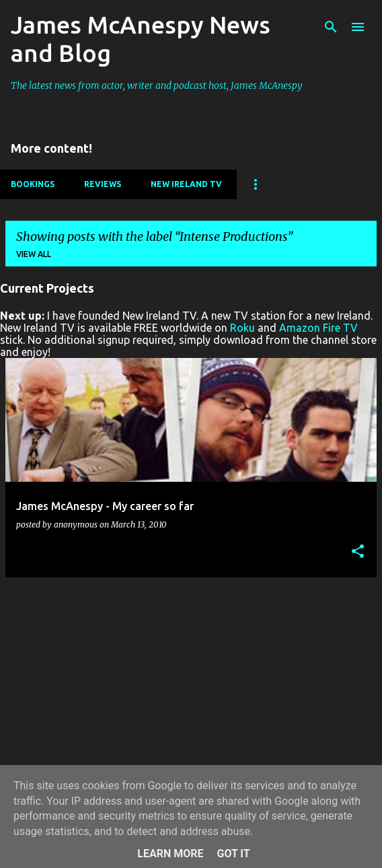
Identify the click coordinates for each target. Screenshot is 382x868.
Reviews (103, 184)
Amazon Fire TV (318, 328)
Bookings (33, 184)
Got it (233, 854)
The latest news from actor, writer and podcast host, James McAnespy (157, 85)
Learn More (170, 854)
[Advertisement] (191, 682)
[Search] (331, 27)
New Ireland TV (186, 184)
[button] (358, 552)
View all (34, 254)
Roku (242, 328)
